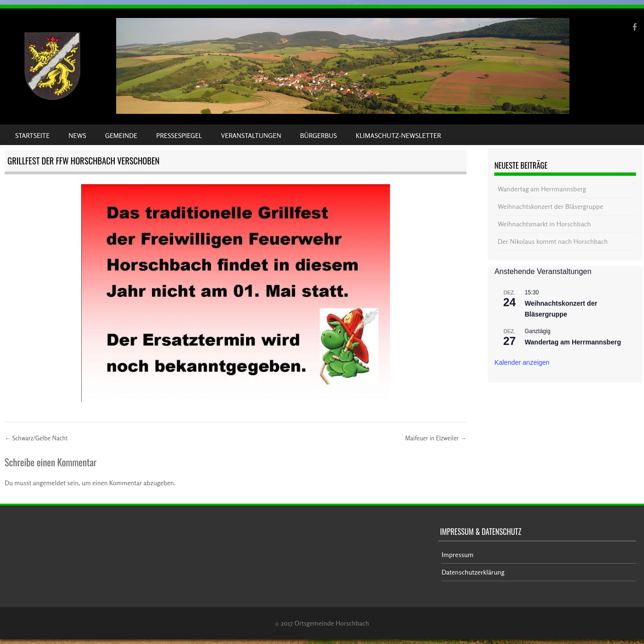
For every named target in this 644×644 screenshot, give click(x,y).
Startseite (32, 135)
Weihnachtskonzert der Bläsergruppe (550, 206)
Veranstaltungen (251, 135)
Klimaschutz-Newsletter (398, 135)
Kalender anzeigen (522, 362)
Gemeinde (121, 135)
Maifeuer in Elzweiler (436, 438)
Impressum (458, 554)
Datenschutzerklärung (473, 572)
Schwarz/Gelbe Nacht (36, 438)
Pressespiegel (179, 135)
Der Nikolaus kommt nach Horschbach (553, 241)
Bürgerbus (318, 135)
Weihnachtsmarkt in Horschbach (544, 224)
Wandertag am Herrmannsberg (542, 189)
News (77, 135)
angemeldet (50, 483)
